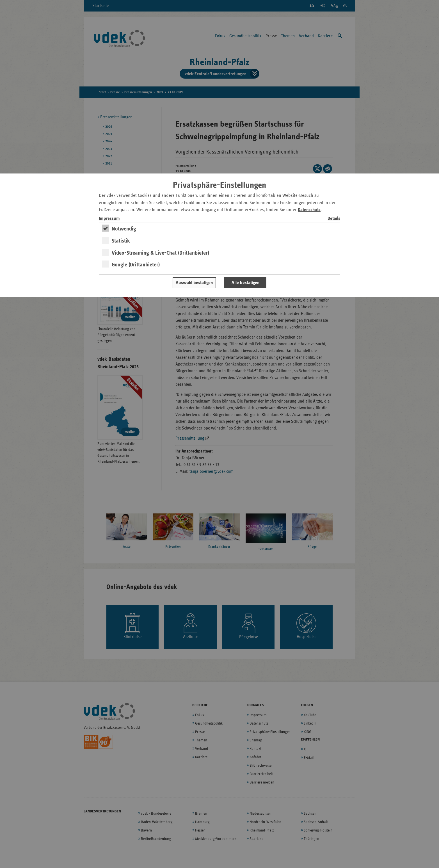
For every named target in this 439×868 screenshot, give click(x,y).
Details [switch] (334, 219)
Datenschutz (309, 210)
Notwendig (124, 229)
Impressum (109, 219)
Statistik (121, 241)
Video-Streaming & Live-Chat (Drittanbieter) (160, 253)
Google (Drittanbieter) (136, 265)
